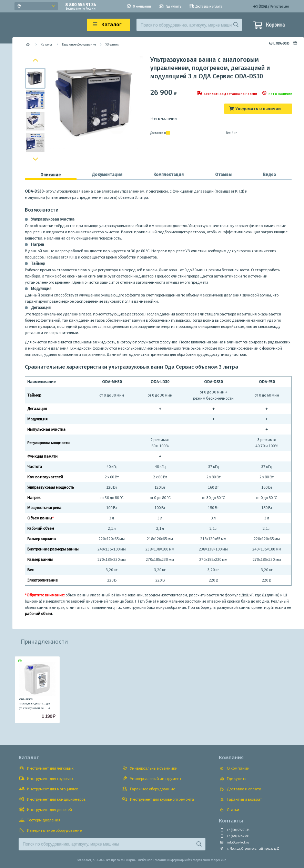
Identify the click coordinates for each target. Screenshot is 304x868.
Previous (37, 60)
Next (36, 160)
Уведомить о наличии (258, 109)
